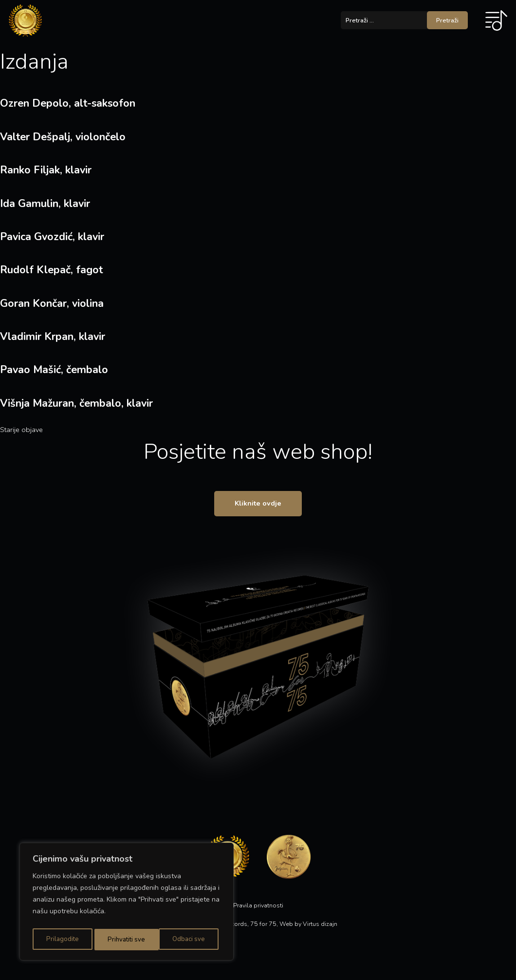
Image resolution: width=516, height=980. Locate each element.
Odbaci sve (123, 939)
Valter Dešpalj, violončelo (63, 137)
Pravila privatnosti (258, 913)
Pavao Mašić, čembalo (54, 370)
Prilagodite (61, 939)
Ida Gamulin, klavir (45, 204)
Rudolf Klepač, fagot (51, 270)
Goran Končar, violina (52, 303)
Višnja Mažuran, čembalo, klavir (76, 403)
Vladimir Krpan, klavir (53, 337)
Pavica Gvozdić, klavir (52, 237)
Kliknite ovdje (258, 509)
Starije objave (21, 430)
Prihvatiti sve (189, 939)
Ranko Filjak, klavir (46, 170)
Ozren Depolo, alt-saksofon (68, 103)
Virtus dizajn (320, 931)
